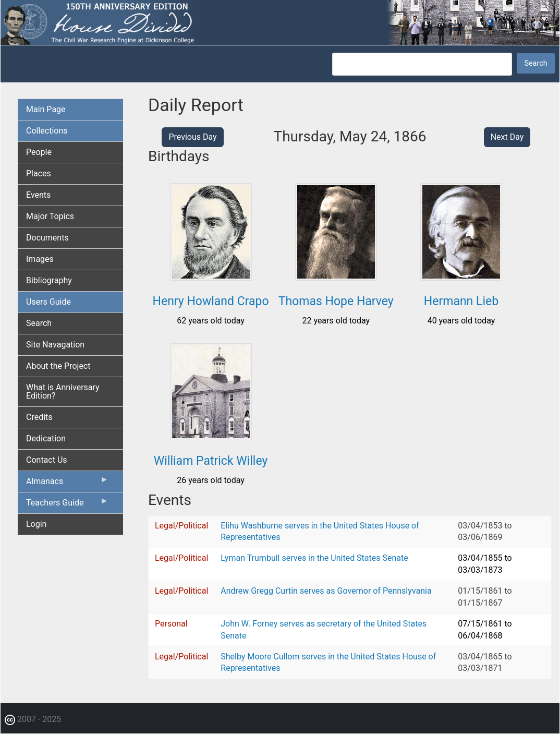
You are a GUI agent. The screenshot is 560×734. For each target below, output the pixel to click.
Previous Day (192, 137)
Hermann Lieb (461, 301)
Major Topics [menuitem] (50, 216)
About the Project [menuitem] (58, 366)
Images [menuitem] (40, 259)
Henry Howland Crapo (211, 301)
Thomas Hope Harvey (336, 301)
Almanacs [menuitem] (67, 484)
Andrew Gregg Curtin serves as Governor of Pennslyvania (326, 591)
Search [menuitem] (39, 323)
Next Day (507, 137)
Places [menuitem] (39, 173)
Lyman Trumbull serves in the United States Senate (314, 558)
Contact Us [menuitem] (47, 460)
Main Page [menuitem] (46, 109)
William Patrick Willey (211, 461)
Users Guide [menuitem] (48, 302)
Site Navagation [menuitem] (55, 345)
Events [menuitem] (38, 195)
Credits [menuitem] (39, 417)
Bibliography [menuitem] (49, 280)
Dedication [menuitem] (46, 438)
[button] (211, 277)
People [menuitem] (39, 152)
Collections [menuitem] (47, 131)
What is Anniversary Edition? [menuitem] (63, 392)
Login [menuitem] (36, 524)
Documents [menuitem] (47, 238)
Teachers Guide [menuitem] (67, 505)
